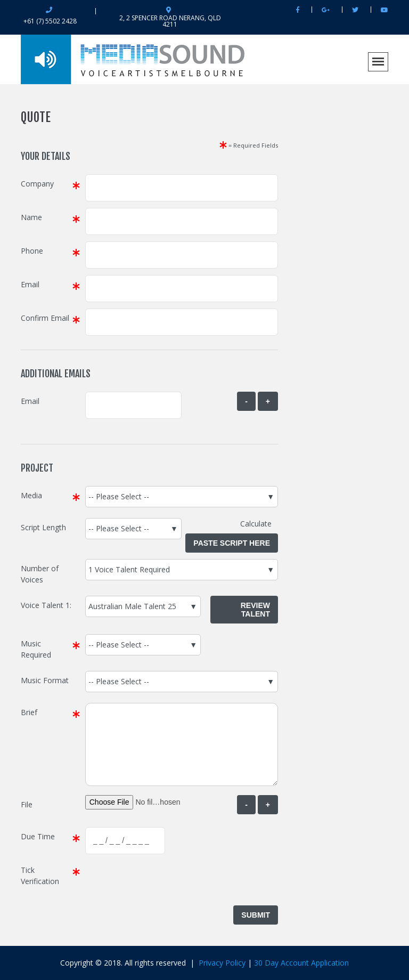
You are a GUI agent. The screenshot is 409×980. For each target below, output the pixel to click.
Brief (29, 712)
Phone (32, 251)
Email (30, 284)
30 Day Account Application (301, 963)
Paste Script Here (232, 543)
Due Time (38, 836)
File (27, 804)
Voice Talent (42, 605)
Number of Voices (40, 574)
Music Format (45, 680)
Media (31, 495)
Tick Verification (40, 876)
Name (31, 217)
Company (37, 184)
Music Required (36, 649)
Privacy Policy (222, 963)
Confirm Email (45, 318)
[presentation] (166, 881)
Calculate (259, 524)
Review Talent (255, 610)
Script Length (43, 527)
